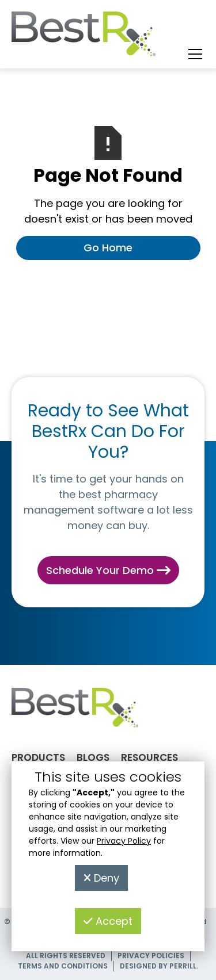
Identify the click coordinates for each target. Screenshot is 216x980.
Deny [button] (101, 878)
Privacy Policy (124, 841)
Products (38, 757)
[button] (193, 54)
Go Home (108, 248)
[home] (84, 37)
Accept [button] (108, 921)
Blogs (93, 757)
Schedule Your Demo (108, 570)
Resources (149, 757)
